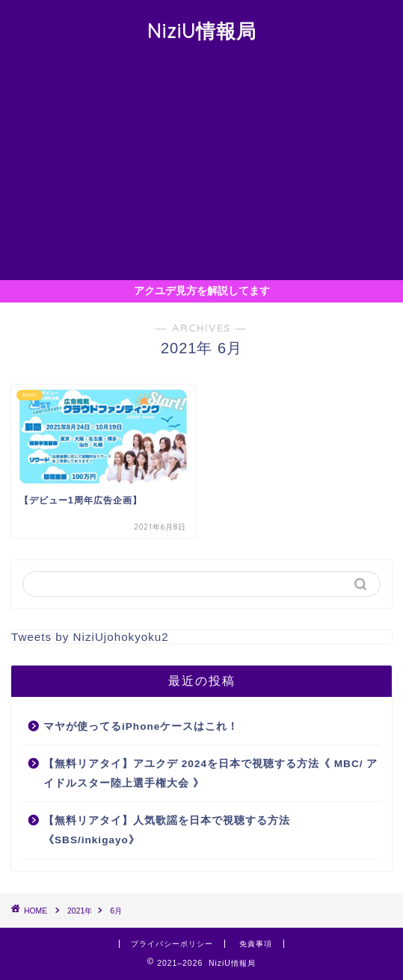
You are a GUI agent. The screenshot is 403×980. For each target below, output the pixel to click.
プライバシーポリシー (172, 944)
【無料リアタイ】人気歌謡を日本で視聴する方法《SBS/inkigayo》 (167, 830)
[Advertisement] (201, 168)
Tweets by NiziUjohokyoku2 (90, 637)
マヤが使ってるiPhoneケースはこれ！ (141, 726)
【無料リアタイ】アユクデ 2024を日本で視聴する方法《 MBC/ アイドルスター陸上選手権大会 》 (210, 773)
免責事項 (256, 944)
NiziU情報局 (202, 31)
